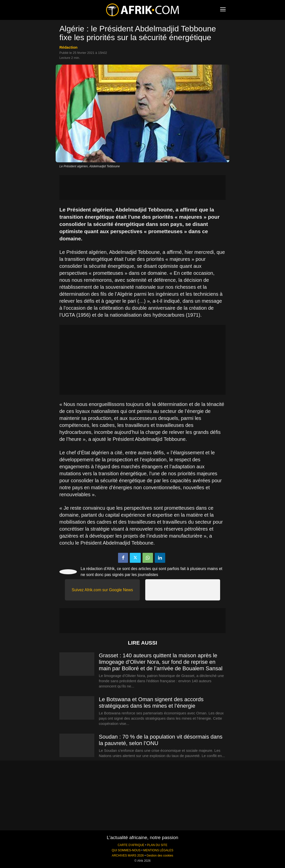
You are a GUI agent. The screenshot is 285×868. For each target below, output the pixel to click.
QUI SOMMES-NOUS (126, 850)
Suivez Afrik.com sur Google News (102, 590)
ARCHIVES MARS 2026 (128, 856)
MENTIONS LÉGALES (158, 850)
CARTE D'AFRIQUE (131, 845)
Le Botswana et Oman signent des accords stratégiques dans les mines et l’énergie (151, 703)
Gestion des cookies (160, 856)
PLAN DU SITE (157, 845)
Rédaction (69, 47)
